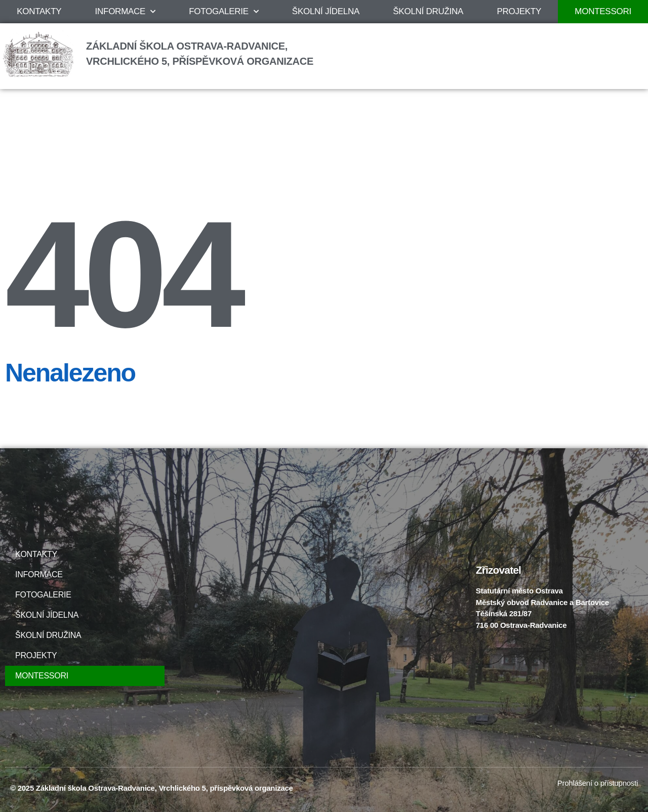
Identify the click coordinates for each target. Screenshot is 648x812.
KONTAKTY (39, 11)
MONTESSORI (42, 676)
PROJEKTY (519, 11)
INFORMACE (125, 12)
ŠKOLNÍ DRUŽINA (428, 11)
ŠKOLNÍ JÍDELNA (326, 11)
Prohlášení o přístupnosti (598, 783)
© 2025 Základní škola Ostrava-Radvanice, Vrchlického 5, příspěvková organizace (152, 788)
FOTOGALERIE (224, 12)
